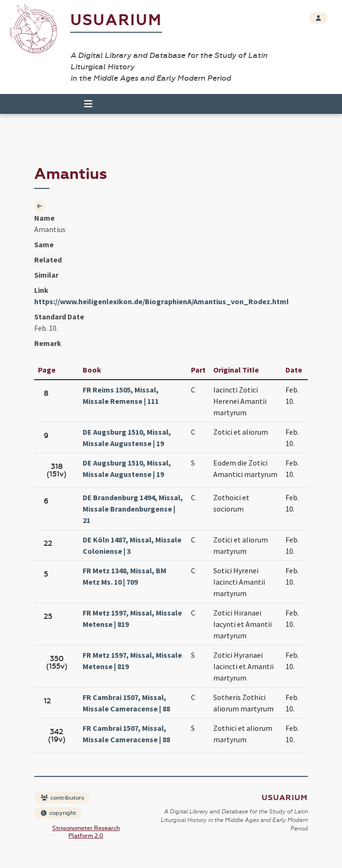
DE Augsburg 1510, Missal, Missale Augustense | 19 (127, 438)
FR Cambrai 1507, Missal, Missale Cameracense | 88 (126, 703)
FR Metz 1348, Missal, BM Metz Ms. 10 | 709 (124, 576)
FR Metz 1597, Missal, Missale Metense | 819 (132, 618)
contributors (62, 798)
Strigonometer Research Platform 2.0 (86, 832)
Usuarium (116, 20)
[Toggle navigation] (88, 104)
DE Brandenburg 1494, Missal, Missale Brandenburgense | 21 (133, 509)
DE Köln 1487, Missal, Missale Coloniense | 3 (132, 545)
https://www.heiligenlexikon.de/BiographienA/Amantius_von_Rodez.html (161, 301)
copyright (58, 813)
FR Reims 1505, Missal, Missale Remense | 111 (121, 395)
